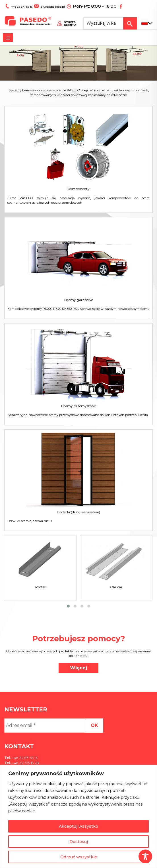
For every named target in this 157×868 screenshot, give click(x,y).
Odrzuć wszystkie (79, 857)
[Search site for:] (109, 18)
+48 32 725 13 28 (25, 763)
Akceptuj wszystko (78, 826)
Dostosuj (79, 842)
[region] (78, 816)
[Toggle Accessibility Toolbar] (145, 856)
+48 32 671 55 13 (19, 5)
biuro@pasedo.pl (47, 5)
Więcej (78, 668)
